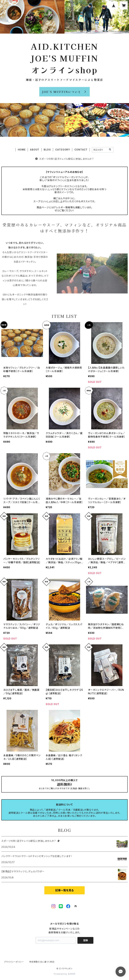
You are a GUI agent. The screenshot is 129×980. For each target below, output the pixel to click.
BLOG (47, 150)
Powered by (64, 974)
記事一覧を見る (64, 890)
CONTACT (81, 150)
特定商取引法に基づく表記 (42, 962)
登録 (85, 940)
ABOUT (35, 150)
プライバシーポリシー (14, 962)
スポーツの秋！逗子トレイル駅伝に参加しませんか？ (64, 159)
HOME (22, 150)
